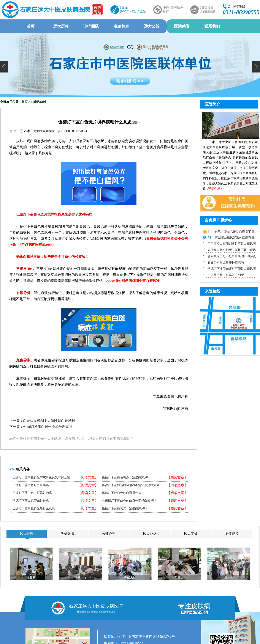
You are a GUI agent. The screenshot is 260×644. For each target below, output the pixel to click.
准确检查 (121, 26)
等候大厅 (130, 577)
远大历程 (61, 26)
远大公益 (152, 26)
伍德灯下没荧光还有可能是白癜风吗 (232, 269)
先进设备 (68, 534)
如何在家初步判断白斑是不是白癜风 (232, 250)
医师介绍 (109, 534)
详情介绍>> (216, 189)
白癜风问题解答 (218, 220)
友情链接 (232, 534)
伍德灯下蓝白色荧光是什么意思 (34, 509)
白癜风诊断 (38, 102)
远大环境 (27, 534)
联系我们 (212, 26)
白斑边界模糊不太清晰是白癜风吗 (49, 421)
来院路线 (212, 291)
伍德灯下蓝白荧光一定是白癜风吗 (125, 509)
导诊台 (179, 577)
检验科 (31, 577)
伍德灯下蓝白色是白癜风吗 (31, 485)
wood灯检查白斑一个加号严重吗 (48, 427)
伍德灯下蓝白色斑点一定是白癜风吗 (126, 477)
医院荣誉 (182, 26)
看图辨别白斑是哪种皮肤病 (226, 262)
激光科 (229, 577)
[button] (4, 67)
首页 (31, 26)
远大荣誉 (191, 534)
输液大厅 (81, 577)
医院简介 (212, 104)
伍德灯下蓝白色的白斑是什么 (122, 493)
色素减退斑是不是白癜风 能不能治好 (232, 256)
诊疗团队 (91, 26)
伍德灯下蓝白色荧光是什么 (31, 501)
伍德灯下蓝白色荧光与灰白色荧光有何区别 (41, 477)
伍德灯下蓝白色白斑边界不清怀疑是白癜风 (131, 485)
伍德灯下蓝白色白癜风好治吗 (32, 493)
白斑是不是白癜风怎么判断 (226, 275)
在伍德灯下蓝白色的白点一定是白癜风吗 (129, 501)
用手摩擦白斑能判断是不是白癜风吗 (232, 244)
